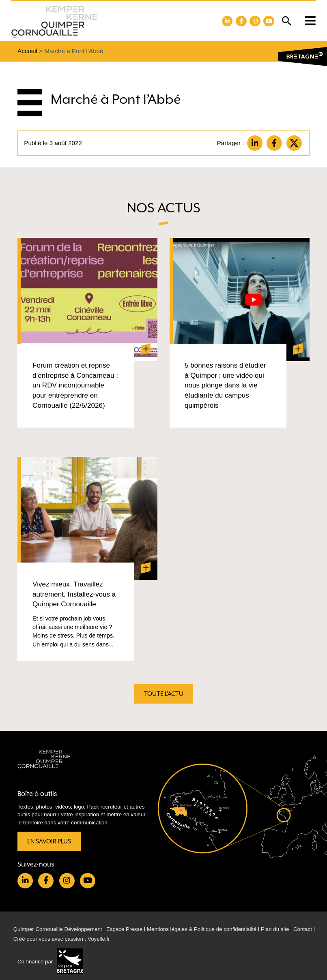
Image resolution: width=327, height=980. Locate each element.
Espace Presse (124, 929)
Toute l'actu (164, 694)
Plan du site (275, 929)
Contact (303, 929)
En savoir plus (49, 842)
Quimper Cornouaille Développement (58, 929)
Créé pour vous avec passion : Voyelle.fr (62, 939)
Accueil (27, 51)
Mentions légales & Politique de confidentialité (202, 929)
